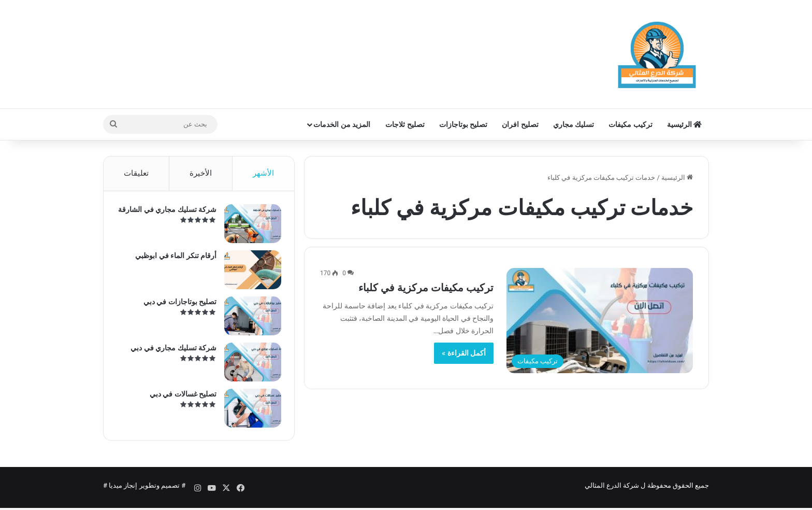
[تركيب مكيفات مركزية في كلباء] (600, 321)
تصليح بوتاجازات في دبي (177, 304)
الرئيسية (684, 124)
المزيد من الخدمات (342, 124)
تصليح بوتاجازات (463, 124)
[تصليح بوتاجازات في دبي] (250, 318)
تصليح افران (520, 124)
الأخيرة (201, 173)
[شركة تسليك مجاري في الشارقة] (250, 226)
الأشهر (263, 173)
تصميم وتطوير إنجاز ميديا (144, 491)
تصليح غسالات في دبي (180, 396)
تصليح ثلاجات (405, 124)
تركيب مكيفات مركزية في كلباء (426, 288)
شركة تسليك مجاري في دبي (171, 350)
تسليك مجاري (574, 124)
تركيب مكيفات (630, 124)
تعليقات (136, 173)
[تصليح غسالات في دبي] (250, 411)
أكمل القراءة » (464, 353)
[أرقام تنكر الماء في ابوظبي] (250, 272)
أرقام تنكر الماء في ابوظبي (173, 258)
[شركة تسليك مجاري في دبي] (250, 365)
